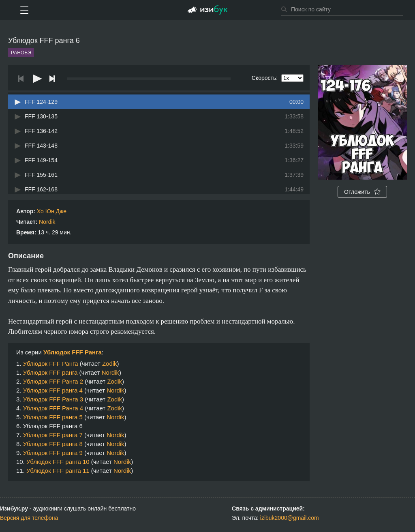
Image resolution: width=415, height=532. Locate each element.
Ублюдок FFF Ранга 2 (53, 381)
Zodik (110, 364)
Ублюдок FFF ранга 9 (53, 453)
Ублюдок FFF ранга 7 (53, 435)
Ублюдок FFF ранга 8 (53, 444)
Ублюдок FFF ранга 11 (58, 471)
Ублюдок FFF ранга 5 (53, 417)
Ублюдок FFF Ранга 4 (53, 408)
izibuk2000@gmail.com (290, 518)
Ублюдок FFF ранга (50, 372)
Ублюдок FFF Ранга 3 (53, 399)
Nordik (47, 222)
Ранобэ (21, 53)
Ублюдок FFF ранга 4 (53, 390)
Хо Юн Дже (52, 211)
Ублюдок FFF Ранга (73, 352)
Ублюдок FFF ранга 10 (58, 462)
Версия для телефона (29, 518)
